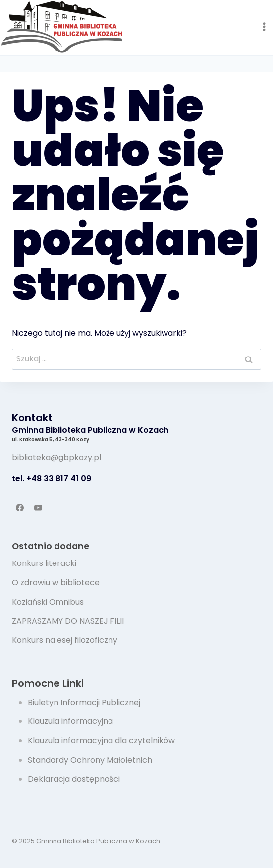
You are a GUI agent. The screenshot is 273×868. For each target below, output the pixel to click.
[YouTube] (38, 508)
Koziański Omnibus (48, 602)
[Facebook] (20, 508)
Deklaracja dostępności (74, 779)
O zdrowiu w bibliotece (56, 583)
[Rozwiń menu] (264, 26)
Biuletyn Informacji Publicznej (84, 702)
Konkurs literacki (44, 563)
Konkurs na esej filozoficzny (65, 640)
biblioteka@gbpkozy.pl (56, 457)
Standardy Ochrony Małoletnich (90, 760)
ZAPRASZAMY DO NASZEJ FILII (68, 621)
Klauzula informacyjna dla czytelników (101, 740)
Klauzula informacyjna (70, 721)
